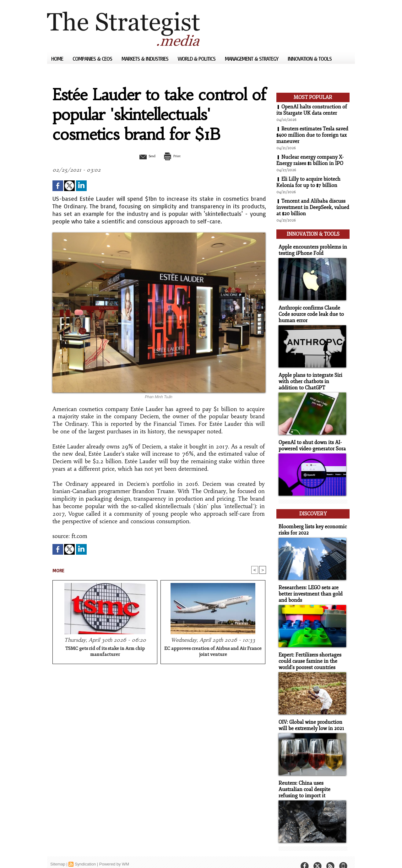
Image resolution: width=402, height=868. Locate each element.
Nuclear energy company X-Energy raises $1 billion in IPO (310, 160)
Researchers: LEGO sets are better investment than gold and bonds (309, 587)
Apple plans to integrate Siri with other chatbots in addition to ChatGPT (312, 378)
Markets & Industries (146, 59)
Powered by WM (114, 854)
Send (144, 156)
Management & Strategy (252, 59)
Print (175, 156)
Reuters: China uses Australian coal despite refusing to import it (311, 780)
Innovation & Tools (310, 59)
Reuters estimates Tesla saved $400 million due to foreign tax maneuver (313, 135)
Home (58, 59)
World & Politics (197, 59)
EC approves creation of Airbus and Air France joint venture (213, 652)
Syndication (85, 854)
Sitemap (58, 854)
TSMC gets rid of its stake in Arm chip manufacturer (105, 652)
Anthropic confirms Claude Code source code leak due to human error (309, 312)
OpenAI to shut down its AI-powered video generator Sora (311, 441)
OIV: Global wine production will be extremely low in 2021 (310, 716)
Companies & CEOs (93, 59)
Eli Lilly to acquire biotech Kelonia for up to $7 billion (309, 182)
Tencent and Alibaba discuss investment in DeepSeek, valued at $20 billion (313, 207)
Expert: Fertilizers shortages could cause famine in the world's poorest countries (308, 653)
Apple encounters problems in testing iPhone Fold (310, 248)
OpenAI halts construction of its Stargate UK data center (312, 110)
